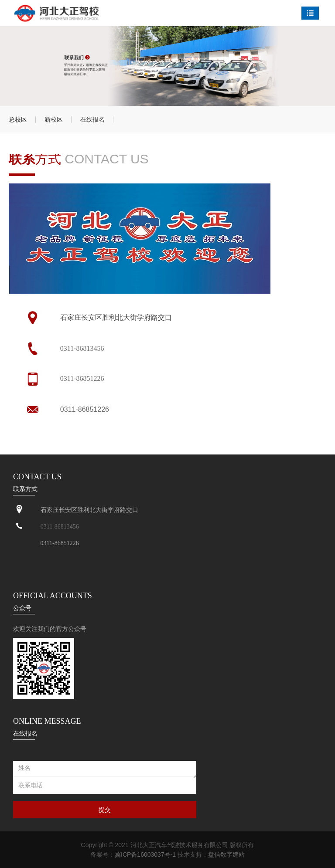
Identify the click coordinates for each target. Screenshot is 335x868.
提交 (105, 810)
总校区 (18, 119)
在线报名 (92, 119)
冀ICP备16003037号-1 (145, 854)
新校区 (54, 119)
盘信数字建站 (226, 854)
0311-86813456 (82, 348)
